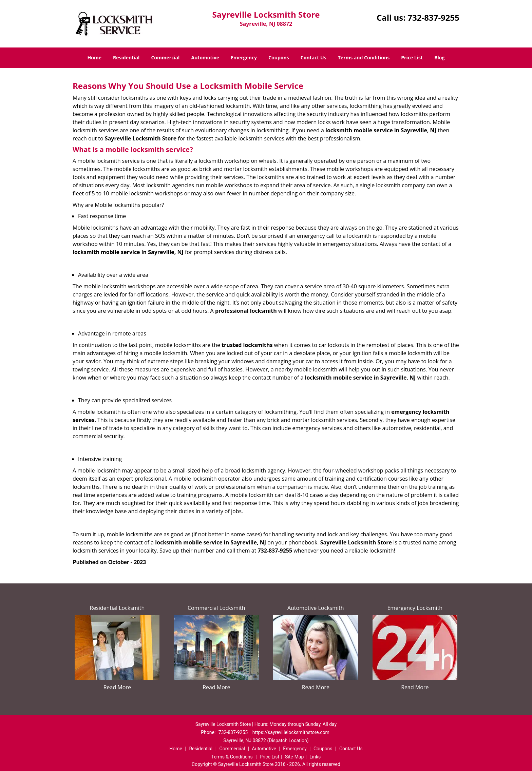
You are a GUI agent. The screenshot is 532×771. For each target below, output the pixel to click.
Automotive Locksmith (316, 608)
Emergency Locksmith (415, 608)
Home (94, 57)
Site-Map (294, 757)
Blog (439, 57)
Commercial (165, 57)
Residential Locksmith (117, 608)
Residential (126, 57)
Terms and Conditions (364, 57)
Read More (117, 687)
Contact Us (313, 57)
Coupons (279, 57)
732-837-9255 (433, 17)
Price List (412, 57)
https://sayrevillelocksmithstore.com (291, 732)
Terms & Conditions (232, 757)
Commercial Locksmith (216, 608)
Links (315, 757)
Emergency (244, 57)
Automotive (205, 57)
